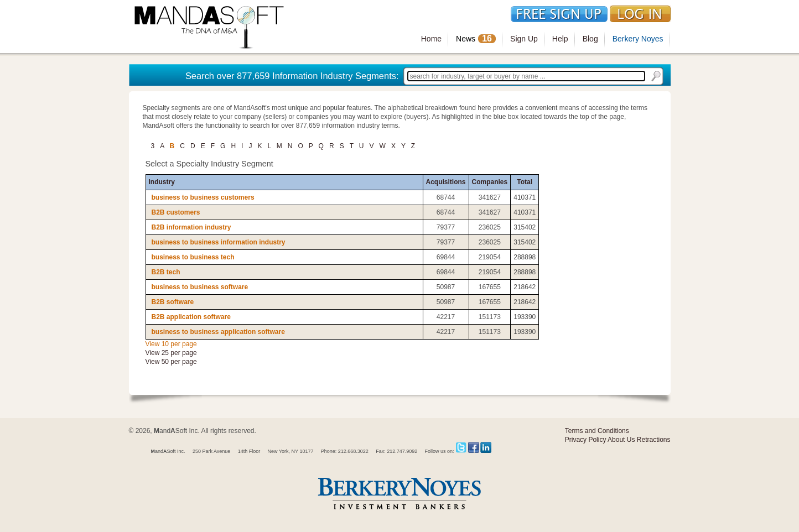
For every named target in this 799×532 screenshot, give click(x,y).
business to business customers (203, 197)
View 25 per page (171, 353)
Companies (490, 182)
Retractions (654, 440)
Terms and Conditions (597, 431)
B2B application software (191, 317)
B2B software (173, 302)
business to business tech (193, 257)
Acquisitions (446, 182)
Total (525, 182)
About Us (621, 440)
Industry (162, 182)
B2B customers (176, 212)
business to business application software (218, 332)
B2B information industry (191, 227)
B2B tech (166, 272)
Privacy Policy (586, 440)
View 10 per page (171, 344)
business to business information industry (219, 242)
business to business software (200, 287)
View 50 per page (171, 362)
